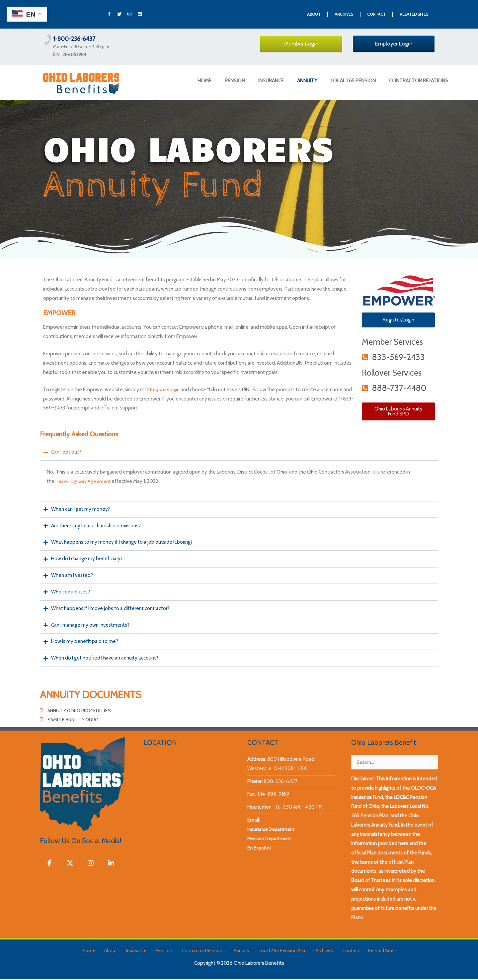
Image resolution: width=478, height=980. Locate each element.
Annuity (239, 951)
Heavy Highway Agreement (85, 481)
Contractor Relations (204, 951)
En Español (259, 848)
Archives (316, 951)
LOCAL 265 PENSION (353, 81)
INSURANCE (271, 81)
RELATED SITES (414, 14)
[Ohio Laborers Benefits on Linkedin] (114, 865)
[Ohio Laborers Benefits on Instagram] (93, 865)
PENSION (235, 81)
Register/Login (166, 390)
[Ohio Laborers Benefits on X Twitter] (71, 865)
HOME (204, 81)
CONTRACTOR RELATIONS (419, 81)
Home (103, 951)
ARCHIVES (344, 14)
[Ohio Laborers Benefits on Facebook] (50, 865)
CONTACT (376, 14)
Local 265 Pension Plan (277, 951)
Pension (167, 951)
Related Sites (367, 951)
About (121, 951)
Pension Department (270, 839)
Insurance (143, 951)
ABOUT (314, 14)
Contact (339, 951)
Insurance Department (272, 830)
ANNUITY (307, 81)
